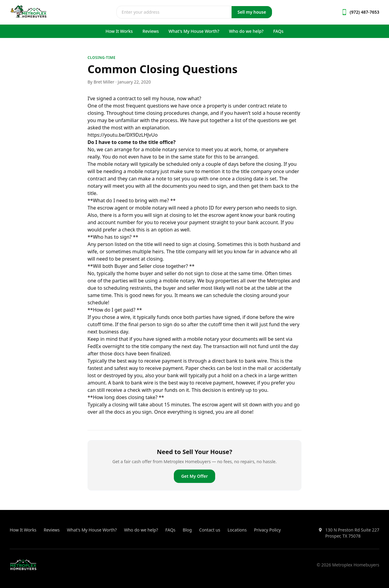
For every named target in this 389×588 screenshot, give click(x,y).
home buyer (139, 273)
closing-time (102, 58)
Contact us (210, 530)
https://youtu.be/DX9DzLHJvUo (123, 135)
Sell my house (252, 12)
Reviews (151, 31)
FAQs (278, 31)
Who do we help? (246, 31)
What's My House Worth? (194, 31)
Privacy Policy (267, 530)
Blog (187, 530)
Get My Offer (194, 476)
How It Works (119, 31)
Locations (237, 530)
